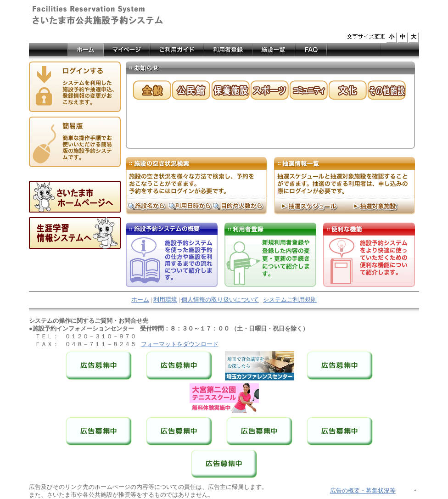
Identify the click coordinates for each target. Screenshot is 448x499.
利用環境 (165, 300)
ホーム (140, 300)
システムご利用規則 (290, 300)
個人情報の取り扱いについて (220, 300)
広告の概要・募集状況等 (363, 491)
